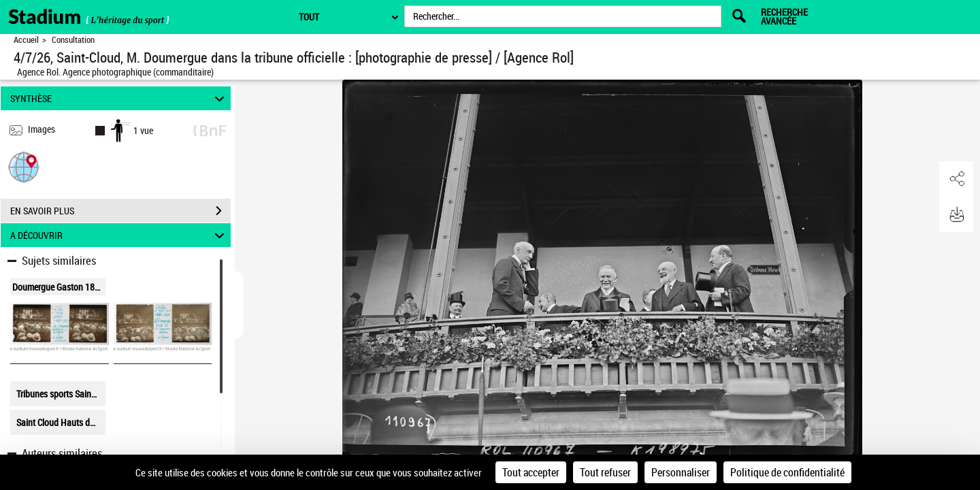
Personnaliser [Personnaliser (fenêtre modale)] (681, 472)
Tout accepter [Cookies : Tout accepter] (531, 472)
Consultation (73, 40)
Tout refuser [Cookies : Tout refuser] (605, 472)
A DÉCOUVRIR (119, 235)
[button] (24, 166)
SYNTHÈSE (119, 98)
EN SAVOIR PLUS (120, 211)
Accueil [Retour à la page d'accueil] (26, 40)
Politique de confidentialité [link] (787, 472)
